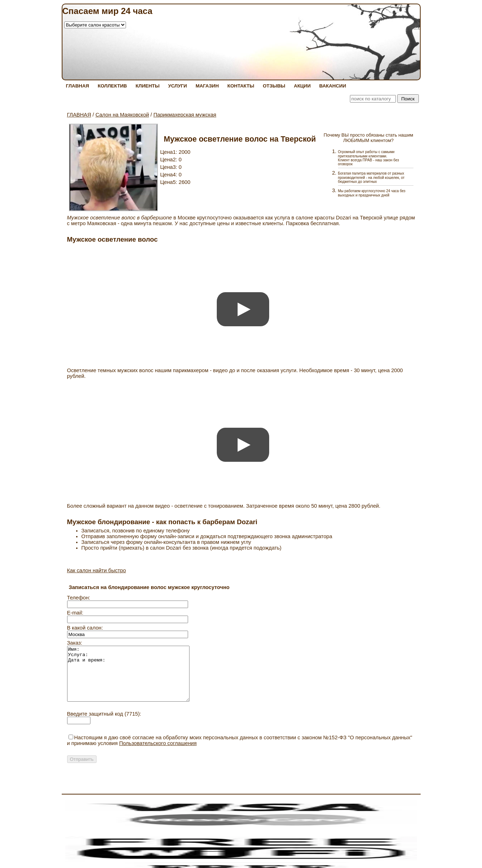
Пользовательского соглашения (158, 754)
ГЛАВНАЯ (78, 86)
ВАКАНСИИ (333, 86)
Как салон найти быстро (97, 570)
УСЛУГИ (178, 86)
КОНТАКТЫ (241, 86)
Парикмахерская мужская (185, 115)
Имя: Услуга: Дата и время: (135, 679)
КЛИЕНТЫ (148, 86)
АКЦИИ (302, 86)
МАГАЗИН (207, 86)
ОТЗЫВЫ (274, 86)
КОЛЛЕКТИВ (112, 86)
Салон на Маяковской (122, 115)
